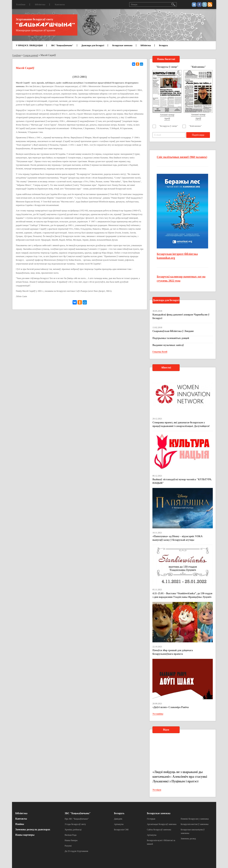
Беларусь (164, 45)
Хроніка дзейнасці (73, 830)
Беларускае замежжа (122, 45)
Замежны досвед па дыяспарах (33, 829)
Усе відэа (157, 790)
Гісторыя (151, 819)
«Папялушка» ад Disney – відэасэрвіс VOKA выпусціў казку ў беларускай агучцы (177, 538)
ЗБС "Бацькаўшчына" (62, 45)
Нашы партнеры (25, 835)
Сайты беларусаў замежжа (159, 830)
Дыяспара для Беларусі (93, 45)
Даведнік (118, 819)
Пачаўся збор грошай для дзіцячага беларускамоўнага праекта (173, 652)
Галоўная (21, 4)
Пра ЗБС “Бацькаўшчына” (77, 819)
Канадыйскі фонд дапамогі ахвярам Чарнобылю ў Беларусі (181, 316)
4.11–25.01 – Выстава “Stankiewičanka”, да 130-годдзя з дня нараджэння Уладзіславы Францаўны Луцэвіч (182, 595)
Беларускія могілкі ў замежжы (195, 824)
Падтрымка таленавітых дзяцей (171, 338)
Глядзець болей (160, 352)
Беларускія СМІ (121, 830)
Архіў (167, 118)
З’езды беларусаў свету (75, 824)
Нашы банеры (71, 840)
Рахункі (68, 846)
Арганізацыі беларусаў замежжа (162, 824)
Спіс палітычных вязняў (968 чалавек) (182, 157)
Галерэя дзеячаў (31, 55)
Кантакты (60, 4)
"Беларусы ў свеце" (169, 126)
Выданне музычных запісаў (168, 345)
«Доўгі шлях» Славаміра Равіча (171, 707)
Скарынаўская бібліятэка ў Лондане (173, 331)
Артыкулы (119, 824)
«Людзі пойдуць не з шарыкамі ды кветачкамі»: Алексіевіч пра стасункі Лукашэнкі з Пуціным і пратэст (180, 777)
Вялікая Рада (71, 835)
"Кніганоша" (195, 126)
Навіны (20, 824)
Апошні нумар (167, 115)
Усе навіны (158, 714)
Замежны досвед (188, 839)
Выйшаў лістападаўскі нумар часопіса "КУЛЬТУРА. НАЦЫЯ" (182, 481)
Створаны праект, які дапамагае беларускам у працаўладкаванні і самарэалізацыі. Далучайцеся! (181, 424)
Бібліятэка (40, 4)
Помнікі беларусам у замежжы (195, 819)
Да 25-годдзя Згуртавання (76, 851)
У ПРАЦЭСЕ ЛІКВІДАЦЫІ (29, 45)
